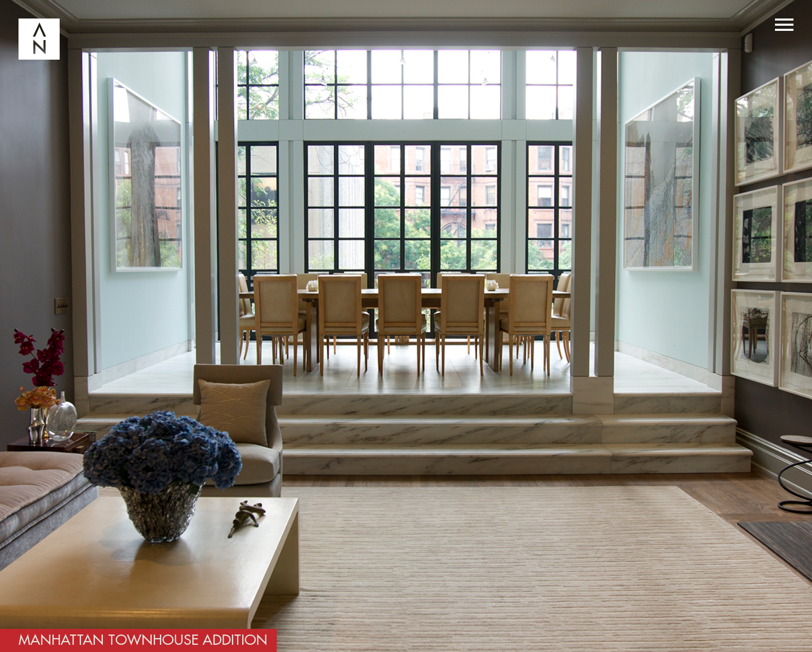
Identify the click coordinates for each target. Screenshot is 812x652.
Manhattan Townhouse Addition (143, 640)
